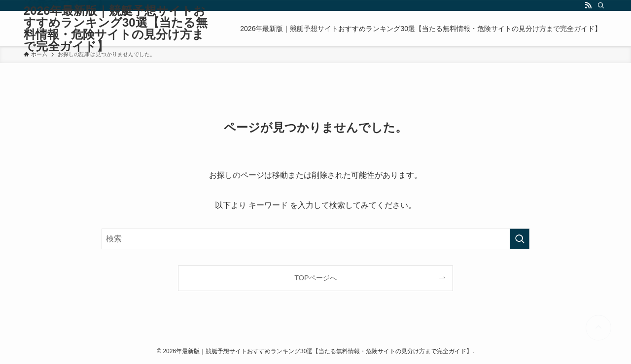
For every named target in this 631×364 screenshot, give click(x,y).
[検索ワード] (315, 239)
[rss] (588, 5)
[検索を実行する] (520, 239)
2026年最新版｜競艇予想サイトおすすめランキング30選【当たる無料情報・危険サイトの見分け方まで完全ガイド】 (116, 29)
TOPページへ (315, 278)
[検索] (601, 5)
